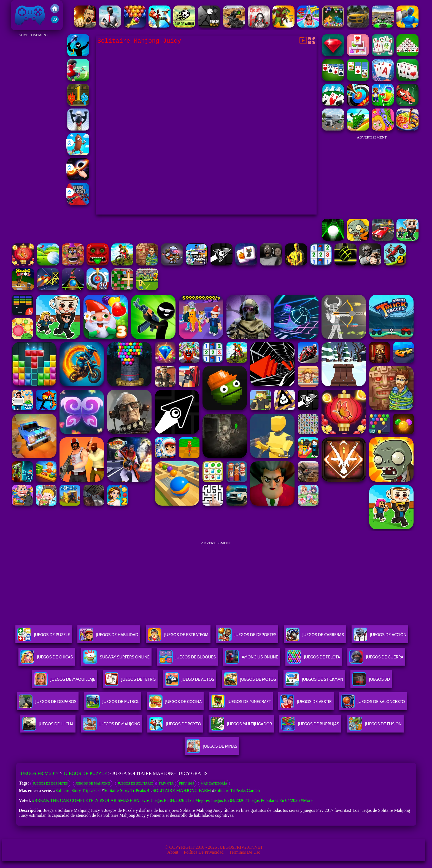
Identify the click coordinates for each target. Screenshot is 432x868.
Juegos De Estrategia (178, 637)
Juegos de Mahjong (93, 783)
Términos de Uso (245, 852)
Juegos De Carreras (315, 637)
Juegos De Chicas (47, 659)
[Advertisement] (33, 121)
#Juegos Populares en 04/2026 (273, 800)
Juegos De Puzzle (44, 637)
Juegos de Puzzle (85, 773)
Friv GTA (166, 783)
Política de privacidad (204, 852)
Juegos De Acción (380, 637)
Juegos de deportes (50, 783)
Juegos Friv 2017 (30, 15)
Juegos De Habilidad (109, 637)
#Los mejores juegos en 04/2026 (215, 800)
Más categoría (214, 783)
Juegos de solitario (135, 783)
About (173, 852)
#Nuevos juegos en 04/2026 (159, 800)
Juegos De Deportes (247, 637)
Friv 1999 (187, 783)
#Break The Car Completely (65, 800)
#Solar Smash (116, 800)
